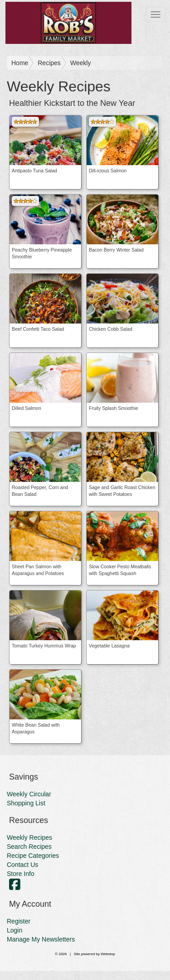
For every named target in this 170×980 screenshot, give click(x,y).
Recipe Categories (33, 856)
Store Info (21, 874)
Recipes (49, 63)
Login (15, 930)
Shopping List (26, 803)
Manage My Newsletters (41, 939)
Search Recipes (29, 847)
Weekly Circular (29, 794)
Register (19, 921)
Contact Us (22, 865)
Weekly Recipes (29, 837)
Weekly (81, 63)
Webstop (108, 954)
